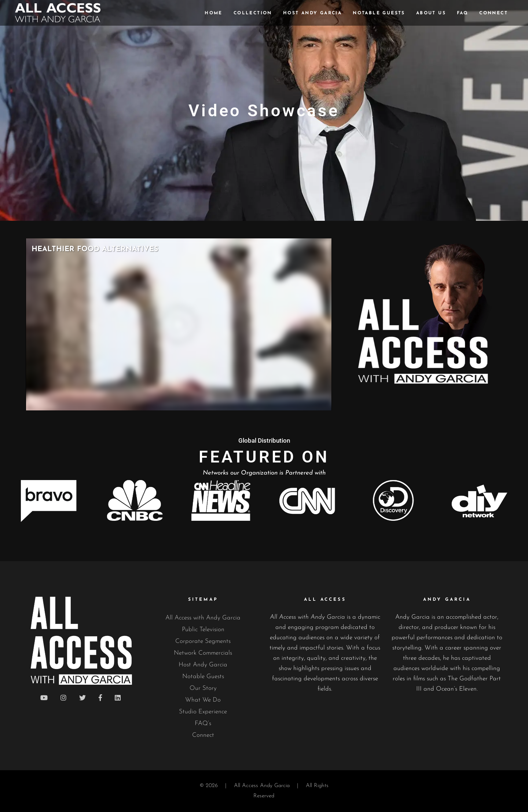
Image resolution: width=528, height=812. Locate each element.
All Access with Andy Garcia (203, 618)
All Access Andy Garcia (262, 786)
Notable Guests (203, 676)
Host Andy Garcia (203, 665)
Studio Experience (203, 712)
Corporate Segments (203, 641)
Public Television (203, 630)
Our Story (203, 688)
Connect (203, 735)
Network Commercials (203, 653)
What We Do (203, 700)
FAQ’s (203, 723)
